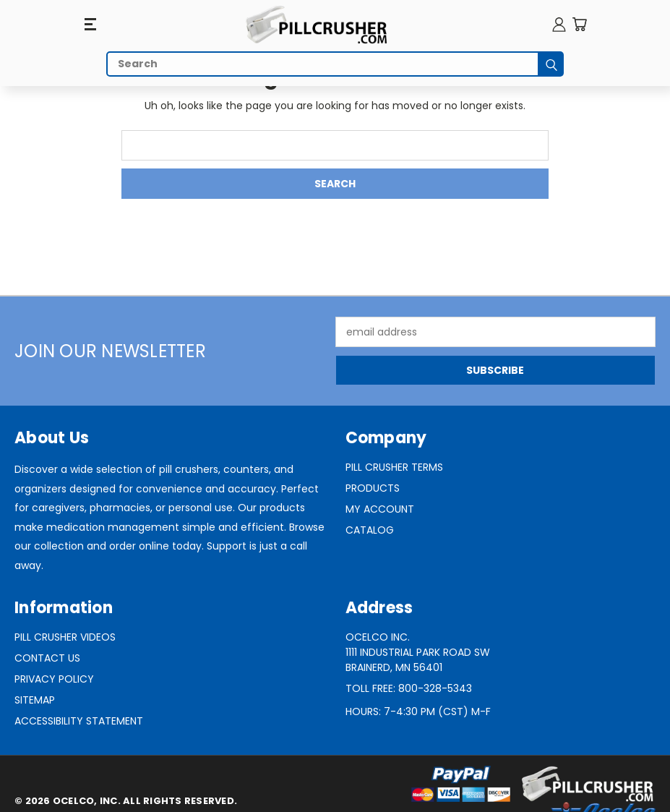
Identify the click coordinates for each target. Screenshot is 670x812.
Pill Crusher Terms (394, 467)
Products (373, 488)
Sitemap (35, 700)
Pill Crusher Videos (65, 637)
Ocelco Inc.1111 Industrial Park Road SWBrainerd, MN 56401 (418, 652)
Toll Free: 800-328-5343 (409, 688)
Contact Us (47, 658)
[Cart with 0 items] (579, 24)
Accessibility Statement (79, 721)
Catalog (370, 530)
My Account (380, 509)
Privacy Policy (54, 679)
